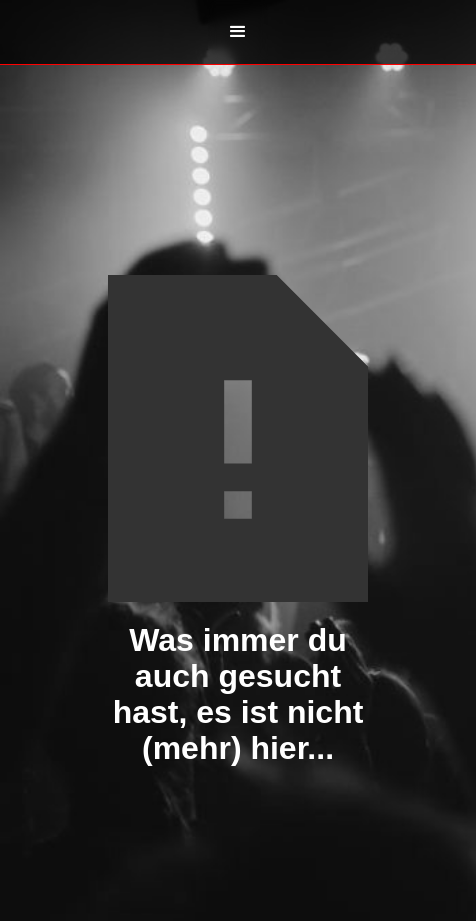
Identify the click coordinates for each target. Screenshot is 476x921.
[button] (238, 32)
